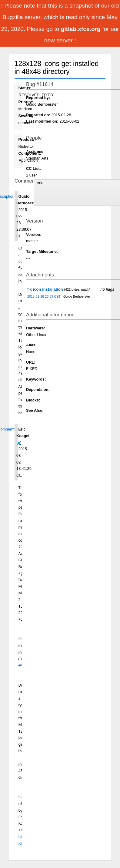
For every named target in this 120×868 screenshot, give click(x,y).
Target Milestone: (42, 251)
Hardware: (36, 328)
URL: (31, 362)
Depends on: (38, 389)
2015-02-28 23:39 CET (44, 296)
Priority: (26, 102)
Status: (25, 88)
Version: (34, 234)
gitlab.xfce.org (82, 29)
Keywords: (36, 379)
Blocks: (33, 400)
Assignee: (35, 152)
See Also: (35, 410)
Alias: (31, 345)
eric (77, 183)
